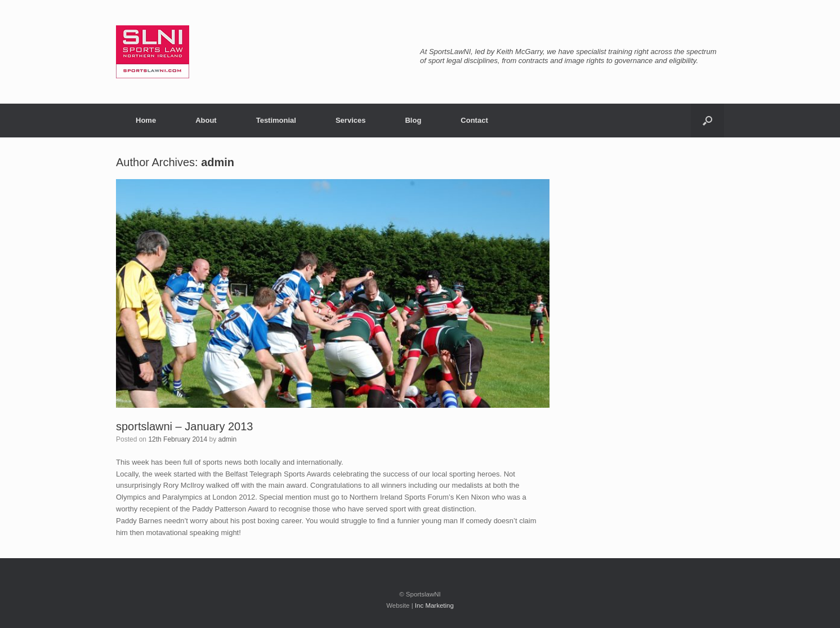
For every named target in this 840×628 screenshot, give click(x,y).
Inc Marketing (434, 605)
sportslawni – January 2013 (184, 426)
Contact (474, 120)
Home (146, 120)
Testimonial (276, 120)
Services (351, 120)
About (206, 120)
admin (218, 162)
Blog (413, 120)
